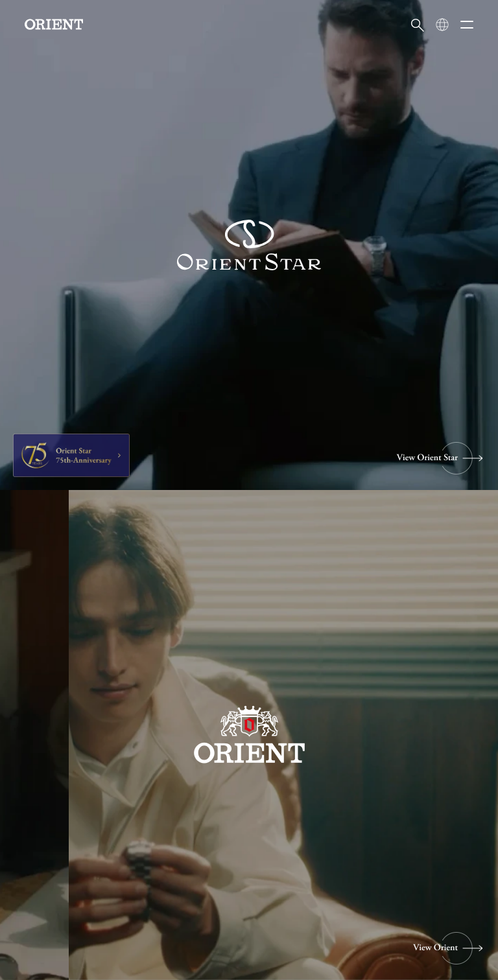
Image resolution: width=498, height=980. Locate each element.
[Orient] (54, 24)
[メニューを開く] (467, 25)
